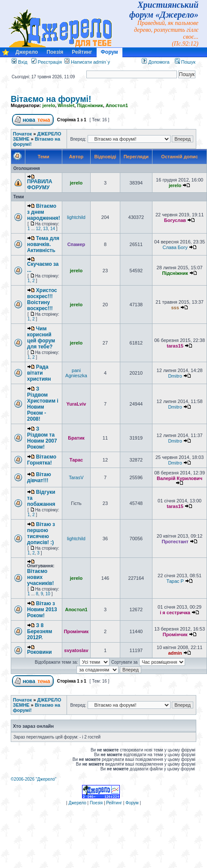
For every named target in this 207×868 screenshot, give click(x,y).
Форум (110, 52)
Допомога (155, 62)
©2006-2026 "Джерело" (33, 779)
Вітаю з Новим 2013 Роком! (42, 609)
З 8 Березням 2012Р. (40, 631)
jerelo (49, 105)
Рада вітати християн (39, 373)
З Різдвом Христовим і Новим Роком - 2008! (43, 404)
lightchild (76, 217)
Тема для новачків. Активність (43, 244)
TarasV (76, 477)
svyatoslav (76, 650)
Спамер (76, 244)
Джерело (27, 52)
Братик (76, 438)
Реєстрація (47, 62)
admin (175, 653)
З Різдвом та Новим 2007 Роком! (42, 438)
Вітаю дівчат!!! (39, 477)
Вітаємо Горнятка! (42, 460)
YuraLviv (76, 404)
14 (53, 229)
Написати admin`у (90, 62)
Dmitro (175, 376)
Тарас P (175, 581)
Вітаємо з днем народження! (44, 212)
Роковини (40, 652)
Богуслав (175, 220)
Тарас (76, 460)
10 (48, 594)
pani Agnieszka (76, 373)
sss (175, 308)
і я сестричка (175, 613)
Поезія (55, 52)
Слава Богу (175, 247)
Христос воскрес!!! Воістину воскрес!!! (42, 299)
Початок (22, 134)
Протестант (175, 542)
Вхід (20, 62)
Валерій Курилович (180, 478)
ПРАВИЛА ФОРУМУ (40, 185)
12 (38, 229)
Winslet (66, 105)
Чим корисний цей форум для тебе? (41, 338)
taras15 (175, 346)
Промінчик (76, 631)
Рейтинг (82, 52)
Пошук (185, 62)
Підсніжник (90, 105)
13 (45, 229)
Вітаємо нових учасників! (40, 577)
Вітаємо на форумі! (51, 99)
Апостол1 (117, 105)
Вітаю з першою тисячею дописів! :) (41, 533)
